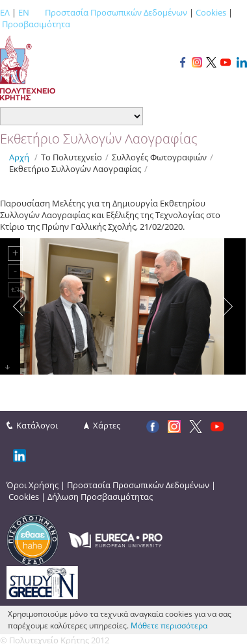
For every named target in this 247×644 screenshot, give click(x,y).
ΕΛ (5, 12)
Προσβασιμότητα (36, 24)
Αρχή (19, 157)
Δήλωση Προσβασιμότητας (100, 497)
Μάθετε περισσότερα (169, 625)
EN (24, 12)
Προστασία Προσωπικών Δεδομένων (116, 12)
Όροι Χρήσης (32, 485)
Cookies (211, 12)
